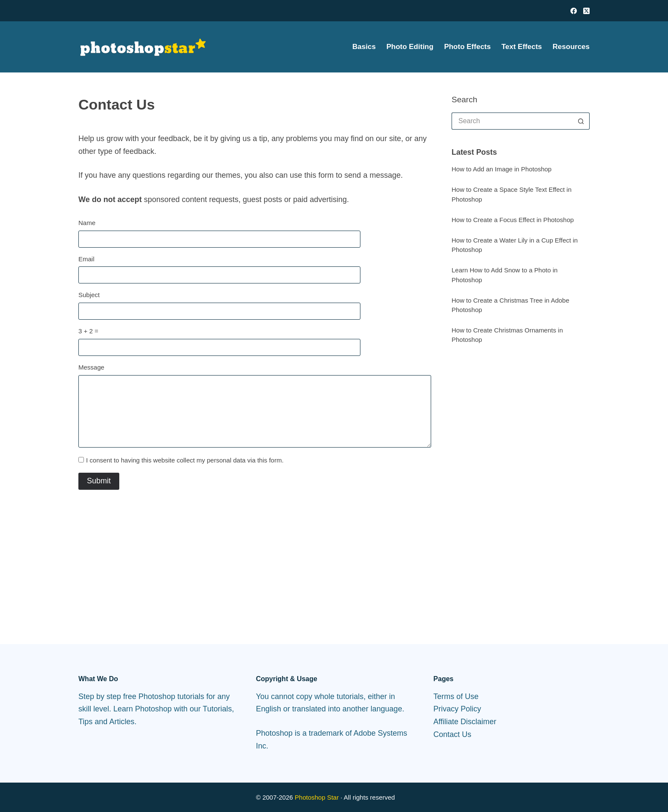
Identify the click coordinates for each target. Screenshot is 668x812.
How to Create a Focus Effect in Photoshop (513, 220)
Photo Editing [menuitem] (410, 47)
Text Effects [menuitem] (522, 47)
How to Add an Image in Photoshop (502, 169)
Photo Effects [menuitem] (467, 47)
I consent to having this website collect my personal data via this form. (185, 460)
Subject (89, 295)
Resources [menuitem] (571, 47)
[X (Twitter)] (586, 11)
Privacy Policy (457, 709)
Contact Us (452, 734)
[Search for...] (512, 121)
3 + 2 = (88, 331)
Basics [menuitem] (364, 47)
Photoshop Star (317, 797)
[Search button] (581, 121)
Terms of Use (456, 696)
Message (91, 367)
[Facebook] (574, 11)
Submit (99, 481)
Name (87, 223)
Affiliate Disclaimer (465, 722)
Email (86, 259)
